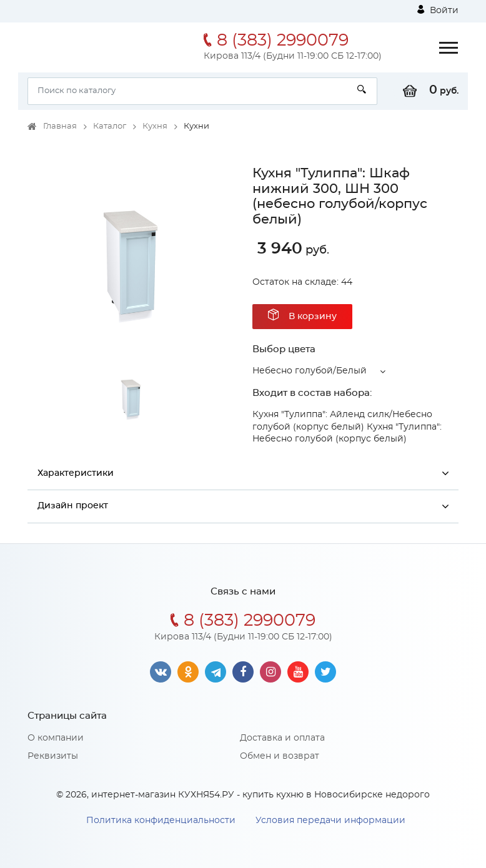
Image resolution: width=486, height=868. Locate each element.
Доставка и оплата (282, 738)
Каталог (110, 126)
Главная (60, 126)
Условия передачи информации (330, 821)
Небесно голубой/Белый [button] (310, 371)
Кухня (155, 126)
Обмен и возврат (280, 756)
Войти (438, 10)
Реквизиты (53, 756)
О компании (56, 738)
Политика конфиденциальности (161, 821)
